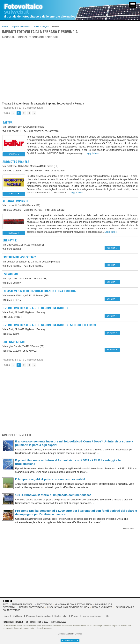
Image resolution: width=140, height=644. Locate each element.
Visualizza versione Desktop (70, 634)
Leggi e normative (102, 607)
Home (5, 26)
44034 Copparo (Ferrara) (31, 262)
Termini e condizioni (92, 616)
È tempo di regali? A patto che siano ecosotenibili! (50, 479)
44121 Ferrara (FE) (23, 245)
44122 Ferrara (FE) (23, 346)
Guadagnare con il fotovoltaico (73, 604)
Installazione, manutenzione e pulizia (68, 607)
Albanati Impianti (15, 201)
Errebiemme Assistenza (19, 257)
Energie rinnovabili (23, 604)
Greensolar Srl (14, 342)
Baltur (7, 122)
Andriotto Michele (16, 162)
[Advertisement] (70, 69)
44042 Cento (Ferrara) (23, 127)
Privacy (75, 616)
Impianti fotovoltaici (21, 26)
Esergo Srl (10, 274)
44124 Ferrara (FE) (30, 166)
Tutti (6, 604)
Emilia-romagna (41, 26)
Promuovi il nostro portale (38, 616)
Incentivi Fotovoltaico (31, 607)
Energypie (10, 240)
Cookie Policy (61, 616)
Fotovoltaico (44, 604)
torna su (70, 641)
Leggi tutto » (92, 153)
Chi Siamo (17, 616)
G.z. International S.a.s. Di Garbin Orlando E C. (36, 308)
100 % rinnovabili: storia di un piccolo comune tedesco (53, 495)
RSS (107, 616)
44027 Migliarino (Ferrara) (24, 312)
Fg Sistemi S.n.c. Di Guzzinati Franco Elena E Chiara (39, 291)
